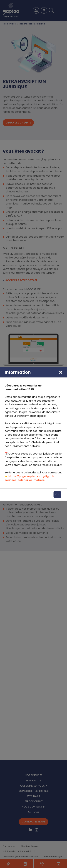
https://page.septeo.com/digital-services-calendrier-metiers (30, 478)
